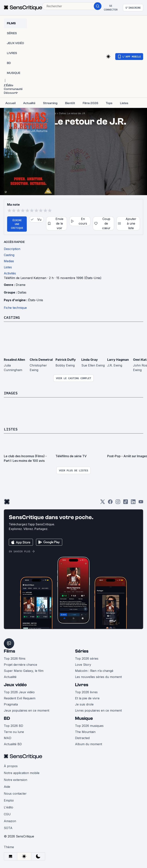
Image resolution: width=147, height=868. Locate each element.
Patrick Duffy (66, 360)
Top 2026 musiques (89, 726)
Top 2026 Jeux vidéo (19, 692)
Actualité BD (13, 744)
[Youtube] (141, 503)
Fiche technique (15, 308)
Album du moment (89, 744)
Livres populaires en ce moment (98, 710)
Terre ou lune (14, 732)
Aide (7, 787)
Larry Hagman (118, 360)
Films (9, 651)
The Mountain (85, 732)
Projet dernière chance (20, 665)
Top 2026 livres (86, 692)
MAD (8, 738)
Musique (84, 718)
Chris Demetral (41, 360)
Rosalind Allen (14, 360)
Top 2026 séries (87, 658)
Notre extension (16, 780)
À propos (11, 766)
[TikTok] (126, 503)
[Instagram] (118, 503)
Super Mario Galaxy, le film (24, 671)
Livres (82, 685)
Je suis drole (84, 704)
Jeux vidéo (15, 685)
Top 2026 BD (13, 726)
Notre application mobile (22, 773)
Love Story (83, 665)
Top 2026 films (15, 658)
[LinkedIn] (133, 503)
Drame (21, 285)
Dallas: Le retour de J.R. (72, 113)
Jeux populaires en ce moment (27, 710)
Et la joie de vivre (87, 698)
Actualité (10, 677)
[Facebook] (110, 503)
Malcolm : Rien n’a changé (94, 671)
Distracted (82, 738)
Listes (11, 429)
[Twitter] (103, 503)
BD (7, 718)
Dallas (22, 292)
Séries (82, 651)
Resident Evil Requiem (20, 698)
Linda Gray (90, 360)
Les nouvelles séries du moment (98, 677)
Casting (12, 317)
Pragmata (11, 704)
